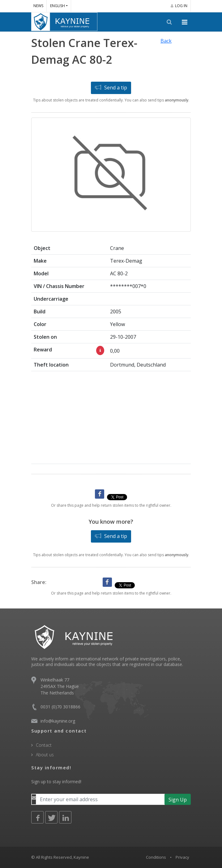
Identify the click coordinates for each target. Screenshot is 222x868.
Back (166, 41)
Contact (44, 745)
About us (45, 755)
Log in (179, 6)
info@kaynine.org (58, 721)
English (58, 6)
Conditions (156, 857)
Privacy (182, 857)
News (38, 6)
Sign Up (178, 800)
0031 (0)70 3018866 (60, 707)
